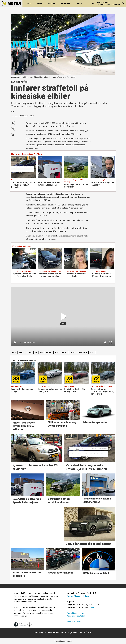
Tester (40, 3)
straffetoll (82, 353)
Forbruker (66, 3)
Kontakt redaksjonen (76, 613)
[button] (111, 378)
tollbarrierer (61, 353)
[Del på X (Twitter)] (13, 129)
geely (22, 353)
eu (36, 353)
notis (92, 353)
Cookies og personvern (44, 633)
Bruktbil (52, 3)
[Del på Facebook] (13, 123)
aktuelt (49, 353)
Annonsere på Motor (76, 616)
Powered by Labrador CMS (63, 641)
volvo (72, 353)
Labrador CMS (60, 633)
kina (14, 353)
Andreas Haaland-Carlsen (78, 596)
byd (41, 353)
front (29, 353)
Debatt (79, 3)
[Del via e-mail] (13, 135)
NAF (93, 607)
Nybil (29, 3)
